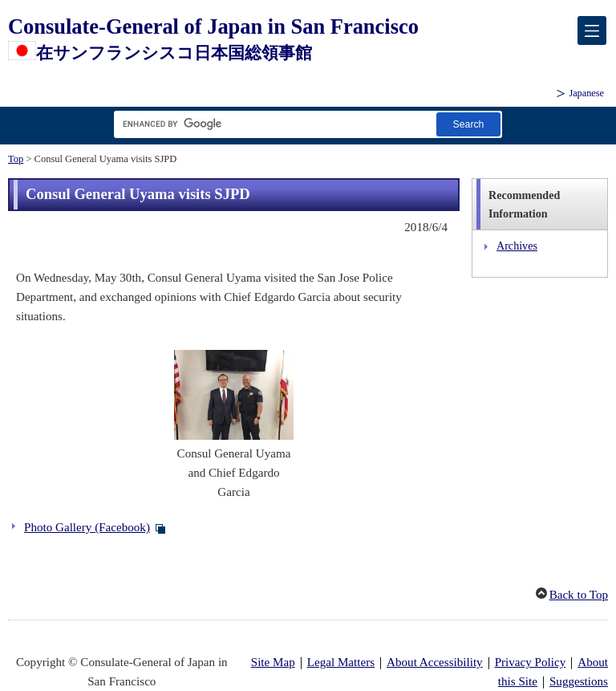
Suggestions (579, 681)
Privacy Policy (531, 662)
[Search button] (468, 124)
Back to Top (579, 595)
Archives (517, 246)
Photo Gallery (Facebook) (87, 527)
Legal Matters (341, 662)
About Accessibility (435, 662)
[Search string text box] (272, 124)
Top (16, 159)
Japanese (586, 93)
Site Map (273, 662)
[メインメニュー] (592, 30)
